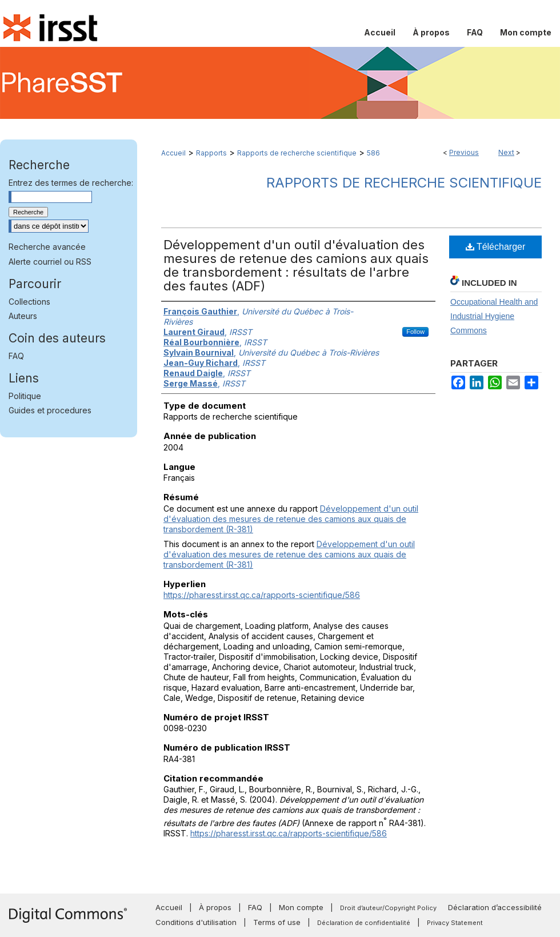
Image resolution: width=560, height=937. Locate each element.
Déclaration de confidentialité (364, 923)
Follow (415, 332)
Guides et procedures (50, 410)
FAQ (16, 356)
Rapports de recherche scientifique (297, 153)
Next (506, 152)
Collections (29, 302)
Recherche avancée (47, 247)
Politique (25, 396)
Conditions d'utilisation (196, 922)
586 (373, 153)
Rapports (211, 153)
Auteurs (23, 316)
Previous (464, 152)
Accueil (173, 153)
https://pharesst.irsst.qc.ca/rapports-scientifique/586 (262, 595)
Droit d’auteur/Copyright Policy (388, 908)
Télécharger (496, 247)
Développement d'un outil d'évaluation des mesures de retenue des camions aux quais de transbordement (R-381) (291, 519)
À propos (215, 907)
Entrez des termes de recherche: (71, 183)
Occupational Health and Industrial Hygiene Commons (494, 316)
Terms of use (277, 922)
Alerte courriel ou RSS (50, 262)
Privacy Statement (455, 923)
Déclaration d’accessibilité (495, 907)
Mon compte (301, 907)
